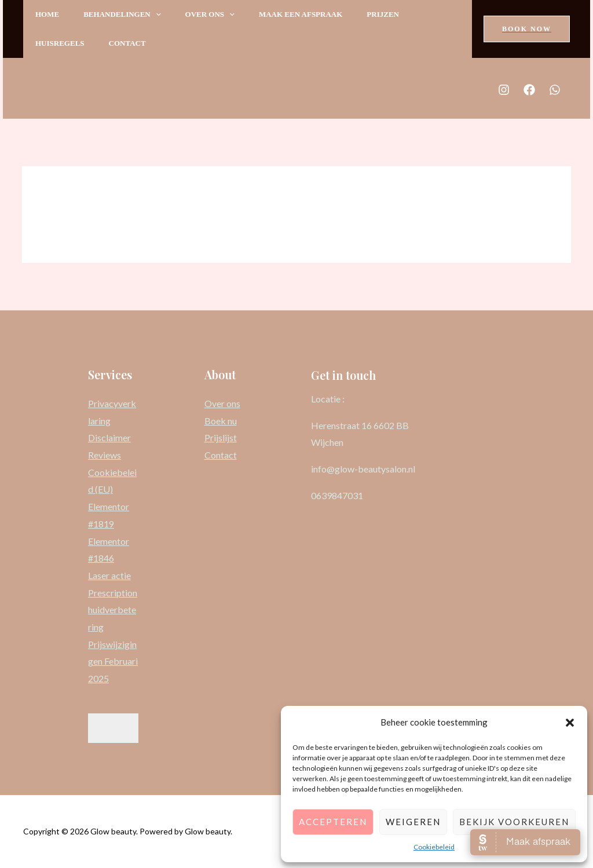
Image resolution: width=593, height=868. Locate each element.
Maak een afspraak (313, 14)
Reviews (105, 455)
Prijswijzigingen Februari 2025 (113, 661)
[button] (570, 723)
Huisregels (62, 43)
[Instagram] (504, 90)
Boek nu (221, 421)
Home (49, 14)
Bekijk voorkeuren (514, 822)
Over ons (219, 14)
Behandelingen (127, 14)
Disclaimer (109, 437)
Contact (133, 43)
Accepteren (333, 822)
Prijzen (398, 14)
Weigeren (413, 822)
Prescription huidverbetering (113, 610)
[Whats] (555, 90)
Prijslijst (221, 437)
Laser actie (109, 575)
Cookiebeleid (434, 847)
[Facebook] (529, 90)
